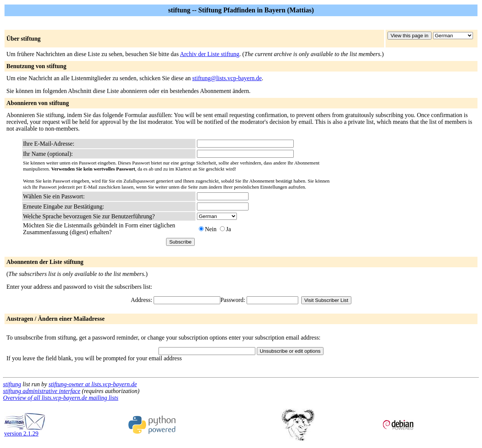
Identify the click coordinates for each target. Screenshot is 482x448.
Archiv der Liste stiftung (210, 54)
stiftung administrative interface (42, 391)
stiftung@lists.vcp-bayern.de (227, 78)
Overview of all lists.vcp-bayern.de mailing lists (61, 398)
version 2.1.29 (25, 431)
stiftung (12, 384)
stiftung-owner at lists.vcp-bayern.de (93, 384)
